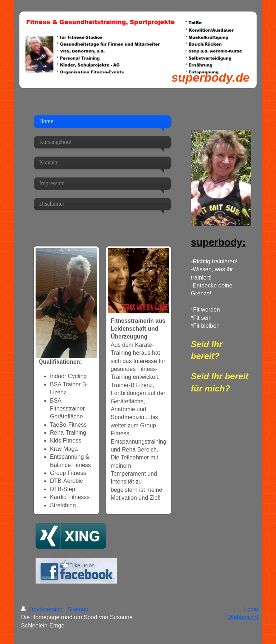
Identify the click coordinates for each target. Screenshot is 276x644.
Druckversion (42, 609)
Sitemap (78, 609)
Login (251, 609)
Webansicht (243, 617)
